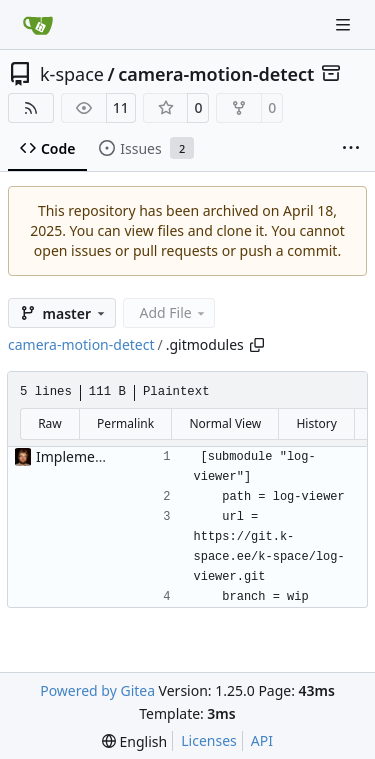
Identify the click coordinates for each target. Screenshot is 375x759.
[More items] (351, 149)
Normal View (225, 423)
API (262, 740)
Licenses (209, 740)
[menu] (134, 741)
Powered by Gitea (97, 690)
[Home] (38, 25)
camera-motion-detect (216, 74)
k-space (72, 74)
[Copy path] (257, 345)
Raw (50, 423)
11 (121, 107)
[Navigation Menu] (345, 24)
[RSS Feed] (31, 108)
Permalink (125, 423)
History (316, 423)
